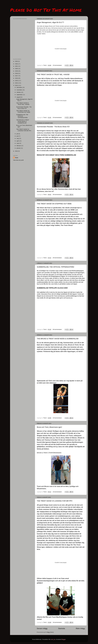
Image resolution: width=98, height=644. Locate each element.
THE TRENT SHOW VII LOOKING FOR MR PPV (55, 501)
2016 (17, 78)
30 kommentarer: (58, 194)
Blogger (64, 639)
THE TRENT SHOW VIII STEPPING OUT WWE (54, 204)
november (19, 90)
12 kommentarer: (58, 418)
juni (18, 136)
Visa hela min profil (18, 160)
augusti (19, 97)
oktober (19, 92)
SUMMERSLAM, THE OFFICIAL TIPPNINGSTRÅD (55, 267)
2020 (17, 69)
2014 (17, 83)
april (18, 141)
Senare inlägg (42, 628)
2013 (17, 85)
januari (19, 148)
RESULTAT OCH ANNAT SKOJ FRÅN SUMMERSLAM (56, 155)
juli (17, 134)
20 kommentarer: (58, 258)
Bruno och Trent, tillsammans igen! (49, 427)
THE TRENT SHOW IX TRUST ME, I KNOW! (53, 75)
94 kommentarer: (58, 329)
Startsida (62, 628)
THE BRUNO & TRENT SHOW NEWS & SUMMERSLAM (58, 339)
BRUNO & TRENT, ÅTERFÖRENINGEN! (49, 453)
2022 (17, 64)
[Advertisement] (22, 46)
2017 (17, 76)
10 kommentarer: (58, 492)
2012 (17, 151)
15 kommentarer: (58, 65)
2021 (17, 66)
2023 (17, 61)
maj (18, 138)
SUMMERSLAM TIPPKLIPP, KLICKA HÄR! (52, 288)
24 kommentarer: (58, 117)
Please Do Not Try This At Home (46, 10)
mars (18, 143)
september (20, 95)
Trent (17, 158)
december (19, 87)
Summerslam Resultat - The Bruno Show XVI (53, 127)
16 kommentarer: (58, 622)
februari (19, 146)
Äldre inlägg (80, 628)
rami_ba (53, 639)
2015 (17, 81)
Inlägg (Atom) (50, 632)
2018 (17, 73)
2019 (17, 71)
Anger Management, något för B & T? (50, 22)
